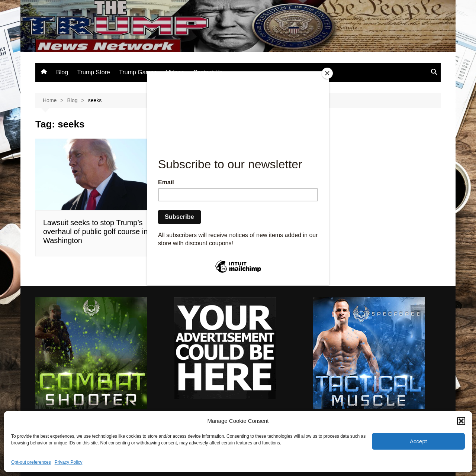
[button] (461, 421)
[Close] (327, 73)
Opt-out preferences (31, 462)
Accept (418, 441)
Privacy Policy (69, 462)
